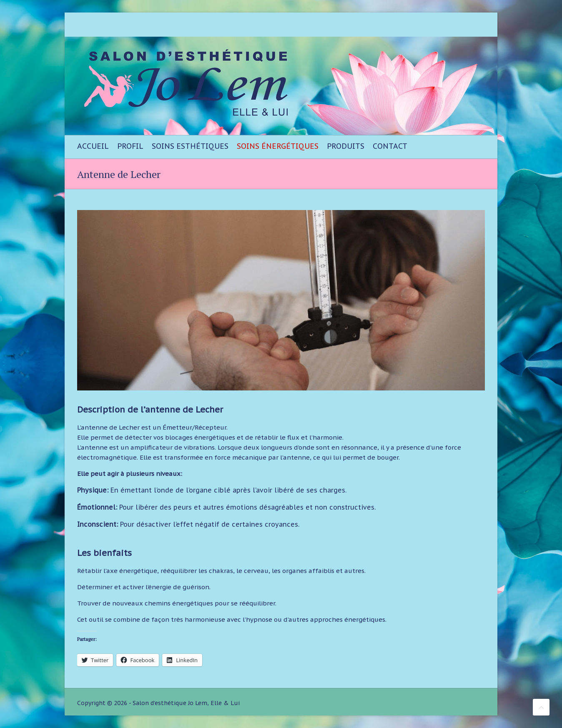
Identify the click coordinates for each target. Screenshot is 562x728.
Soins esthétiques (190, 146)
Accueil (93, 146)
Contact (390, 146)
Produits (346, 146)
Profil (130, 146)
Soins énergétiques (278, 146)
